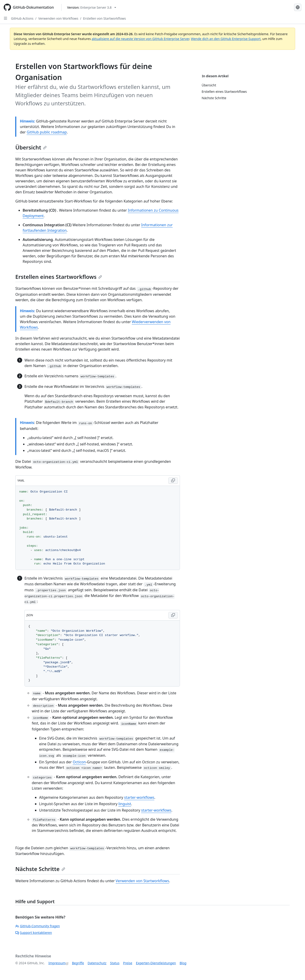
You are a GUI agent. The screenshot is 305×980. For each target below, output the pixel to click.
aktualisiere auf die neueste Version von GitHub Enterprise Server (140, 39)
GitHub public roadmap (47, 132)
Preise (128, 963)
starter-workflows (139, 797)
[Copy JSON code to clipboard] (173, 615)
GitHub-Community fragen (38, 926)
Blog (183, 963)
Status (115, 963)
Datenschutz (97, 963)
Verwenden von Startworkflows (142, 881)
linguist (125, 804)
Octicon (79, 762)
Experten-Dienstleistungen (156, 963)
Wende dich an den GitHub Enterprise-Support (226, 39)
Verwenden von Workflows (58, 18)
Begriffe (78, 963)
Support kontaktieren (34, 933)
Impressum (57, 963)
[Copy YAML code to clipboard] (173, 481)
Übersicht (31, 147)
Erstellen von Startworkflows (105, 18)
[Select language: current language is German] (298, 7)
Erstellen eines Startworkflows (59, 277)
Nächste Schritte (40, 869)
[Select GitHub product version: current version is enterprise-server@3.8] (92, 7)
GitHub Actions (22, 18)
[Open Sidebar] (5, 18)
